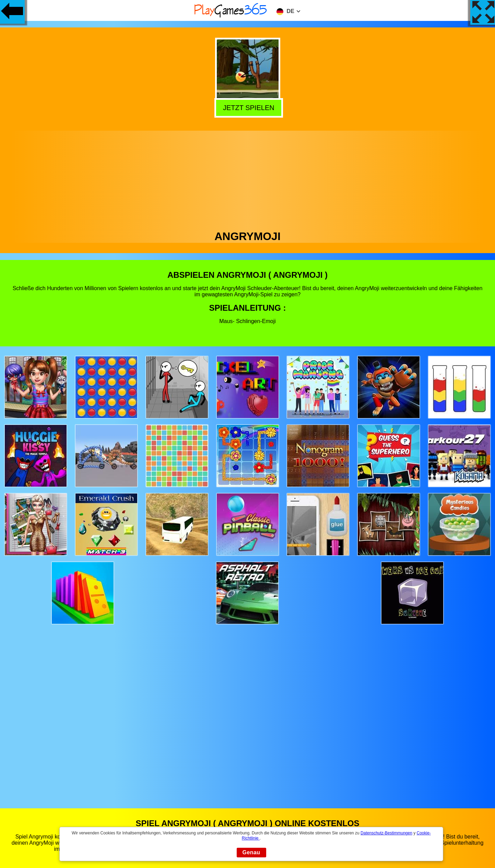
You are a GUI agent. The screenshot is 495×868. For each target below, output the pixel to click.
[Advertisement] (248, 179)
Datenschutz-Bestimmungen (386, 833)
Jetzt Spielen (247, 107)
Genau (251, 852)
